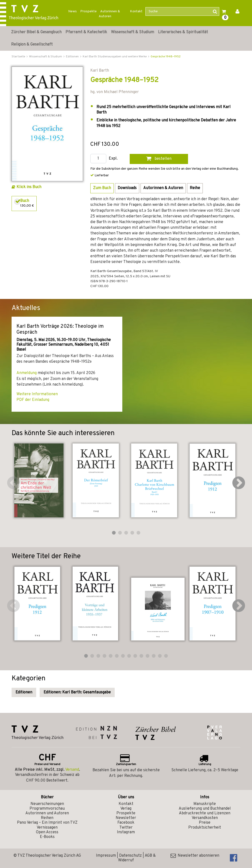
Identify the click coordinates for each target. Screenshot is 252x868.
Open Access (47, 832)
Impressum (106, 856)
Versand (72, 770)
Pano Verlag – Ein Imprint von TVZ (47, 823)
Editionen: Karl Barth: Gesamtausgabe (77, 692)
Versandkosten (205, 818)
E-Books (47, 837)
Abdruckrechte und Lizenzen (205, 813)
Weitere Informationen (37, 394)
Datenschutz (130, 856)
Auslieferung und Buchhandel (205, 809)
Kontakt (136, 11)
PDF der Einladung (33, 400)
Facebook (126, 823)
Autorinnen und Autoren (47, 813)
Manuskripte (205, 804)
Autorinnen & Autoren (109, 14)
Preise (205, 823)
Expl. (113, 159)
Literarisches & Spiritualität (183, 32)
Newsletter (126, 818)
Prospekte (88, 11)
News (72, 11)
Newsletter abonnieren (195, 856)
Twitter (126, 828)
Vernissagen (47, 828)
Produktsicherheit (205, 828)
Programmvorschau (47, 809)
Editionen (24, 692)
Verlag (126, 809)
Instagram (126, 832)
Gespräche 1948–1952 (166, 57)
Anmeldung (27, 373)
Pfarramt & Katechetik (86, 32)
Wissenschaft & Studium (133, 32)
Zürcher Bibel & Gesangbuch (36, 32)
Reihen (47, 818)
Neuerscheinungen (47, 804)
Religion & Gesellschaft (32, 45)
